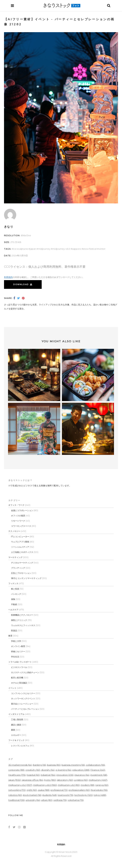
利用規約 (8, 277)
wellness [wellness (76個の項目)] (60, 800)
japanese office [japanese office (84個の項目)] (32, 780)
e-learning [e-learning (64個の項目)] (63, 770)
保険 (13, 599)
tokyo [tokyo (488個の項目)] (100, 795)
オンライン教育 (18, 646)
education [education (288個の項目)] (81, 770)
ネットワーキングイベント (23, 699)
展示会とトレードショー (22, 704)
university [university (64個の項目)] (33, 800)
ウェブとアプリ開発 (20, 542)
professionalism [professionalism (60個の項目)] (79, 790)
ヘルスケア (13, 610)
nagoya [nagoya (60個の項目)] (102, 785)
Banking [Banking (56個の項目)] (39, 765)
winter (102, 249)
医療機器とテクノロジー (22, 615)
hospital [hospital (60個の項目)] (33, 775)
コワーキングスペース (21, 526)
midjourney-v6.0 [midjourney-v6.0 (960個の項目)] (45, 785)
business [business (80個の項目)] (54, 765)
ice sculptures (21, 249)
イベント (12, 688)
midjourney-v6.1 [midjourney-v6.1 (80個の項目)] (69, 785)
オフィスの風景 (18, 516)
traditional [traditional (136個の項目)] (16, 800)
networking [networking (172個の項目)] (17, 790)
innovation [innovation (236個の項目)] (65, 775)
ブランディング (18, 568)
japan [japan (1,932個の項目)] (15, 780)
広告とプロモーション (21, 573)
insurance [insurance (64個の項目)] (82, 775)
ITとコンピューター (20, 537)
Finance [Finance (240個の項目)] (98, 770)
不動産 (14, 604)
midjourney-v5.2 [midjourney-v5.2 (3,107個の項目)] (20, 785)
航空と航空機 (17, 678)
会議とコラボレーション (22, 510)
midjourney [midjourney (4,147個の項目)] (98, 780)
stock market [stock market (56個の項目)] (32, 795)
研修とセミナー (18, 651)
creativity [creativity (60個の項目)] (33, 770)
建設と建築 (16, 725)
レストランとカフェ (20, 746)
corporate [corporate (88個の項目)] (16, 770)
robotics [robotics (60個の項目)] (15, 795)
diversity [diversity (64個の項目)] (48, 770)
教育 (10, 636)
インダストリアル (16, 714)
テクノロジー (14, 531)
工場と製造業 (17, 719)
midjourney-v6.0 (61, 249)
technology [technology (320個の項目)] (84, 795)
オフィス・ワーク (16, 505)
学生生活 (15, 657)
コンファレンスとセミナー (23, 693)
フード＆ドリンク (16, 740)
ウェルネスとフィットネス (23, 625)
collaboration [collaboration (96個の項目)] (95, 765)
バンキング (16, 594)
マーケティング (15, 557)
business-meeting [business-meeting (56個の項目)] (73, 765)
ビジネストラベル (19, 667)
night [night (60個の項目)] (32, 790)
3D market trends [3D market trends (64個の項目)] (20, 765)
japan (33, 249)
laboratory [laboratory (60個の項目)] (65, 780)
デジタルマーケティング (22, 563)
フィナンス (13, 583)
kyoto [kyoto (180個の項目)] (50, 780)
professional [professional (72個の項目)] (59, 790)
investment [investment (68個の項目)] (99, 775)
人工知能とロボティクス (22, 552)
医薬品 (14, 631)
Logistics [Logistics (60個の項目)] (81, 780)
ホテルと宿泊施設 (19, 683)
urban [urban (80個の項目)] (47, 800)
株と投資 (15, 589)
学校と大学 (16, 641)
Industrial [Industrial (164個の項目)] (48, 775)
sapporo (77, 249)
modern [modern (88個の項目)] (88, 785)
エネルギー (16, 735)
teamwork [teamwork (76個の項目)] (66, 795)
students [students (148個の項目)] (50, 795)
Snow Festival (90, 249)
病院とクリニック (19, 620)
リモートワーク (18, 521)
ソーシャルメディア (20, 547)
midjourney (44, 249)
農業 (13, 730)
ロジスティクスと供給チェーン (25, 672)
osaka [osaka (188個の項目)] (44, 790)
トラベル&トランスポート (20, 662)
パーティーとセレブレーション (25, 709)
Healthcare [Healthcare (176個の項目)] (17, 775)
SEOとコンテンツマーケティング (26, 578)
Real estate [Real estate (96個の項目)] (99, 790)
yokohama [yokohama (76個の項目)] (76, 800)
